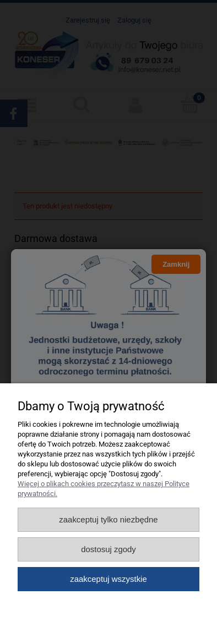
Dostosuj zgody (109, 549)
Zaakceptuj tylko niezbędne (108, 519)
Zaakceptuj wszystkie (108, 579)
